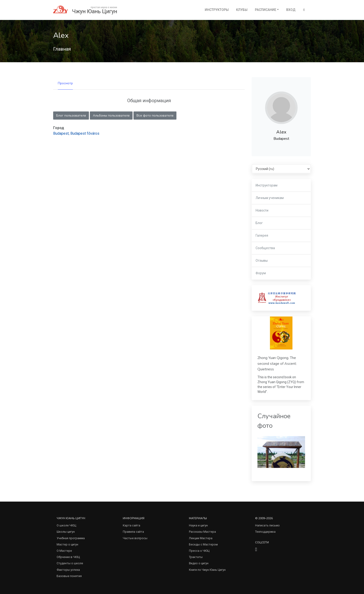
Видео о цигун (199, 563)
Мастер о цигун (67, 544)
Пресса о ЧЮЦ (199, 551)
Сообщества (265, 248)
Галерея (262, 235)
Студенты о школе (70, 563)
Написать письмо (267, 525)
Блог (259, 223)
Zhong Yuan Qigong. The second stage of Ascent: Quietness (277, 364)
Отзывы (262, 261)
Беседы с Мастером (203, 544)
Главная (62, 49)
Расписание (266, 10)
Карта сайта (132, 525)
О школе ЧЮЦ (66, 525)
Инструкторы (217, 10)
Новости (262, 210)
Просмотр (65, 83)
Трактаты (196, 557)
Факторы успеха (68, 570)
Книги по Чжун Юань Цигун (207, 570)
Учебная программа (71, 538)
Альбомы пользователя (111, 116)
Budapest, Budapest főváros (76, 133)
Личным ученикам (270, 198)
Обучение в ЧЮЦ (68, 557)
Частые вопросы (135, 538)
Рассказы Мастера (202, 532)
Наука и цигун (198, 525)
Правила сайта (133, 532)
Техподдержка (265, 532)
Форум (261, 273)
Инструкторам (266, 185)
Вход (291, 10)
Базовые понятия (69, 576)
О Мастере (64, 551)
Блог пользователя (71, 116)
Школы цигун (66, 532)
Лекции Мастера (201, 538)
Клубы (242, 10)
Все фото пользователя (155, 116)
